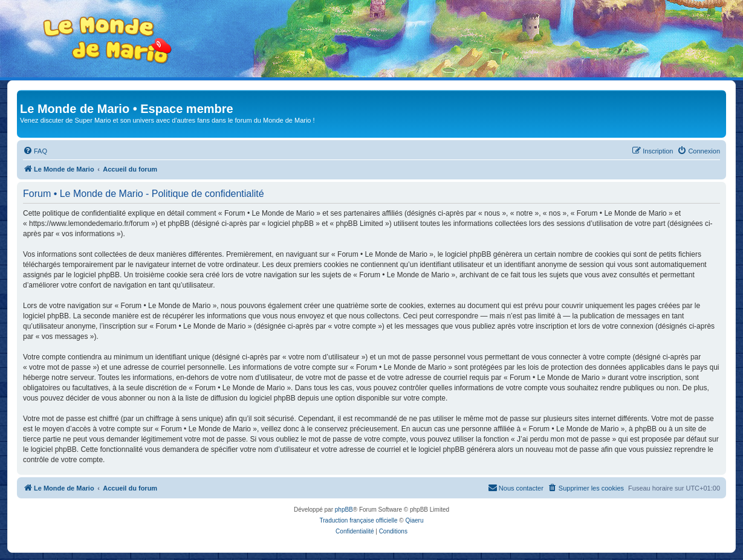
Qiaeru (414, 520)
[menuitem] (35, 151)
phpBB (344, 510)
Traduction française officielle (359, 520)
